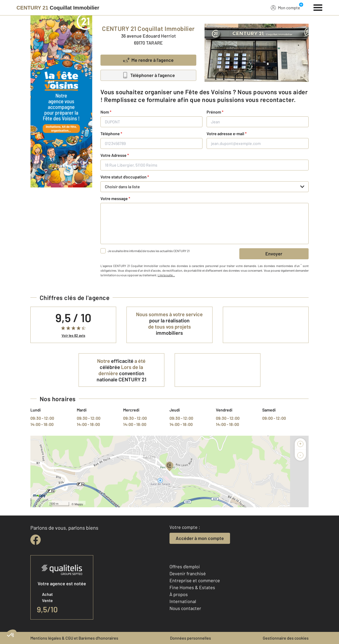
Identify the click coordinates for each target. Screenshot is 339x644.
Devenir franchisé (188, 573)
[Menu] (318, 7)
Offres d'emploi (185, 566)
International (183, 601)
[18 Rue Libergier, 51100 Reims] (205, 165)
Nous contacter (185, 608)
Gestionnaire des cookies (286, 638)
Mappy (79, 504)
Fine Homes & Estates (192, 587)
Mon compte (285, 7)
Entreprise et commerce (195, 580)
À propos (179, 594)
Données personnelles (190, 638)
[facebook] (36, 540)
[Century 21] (58, 8)
